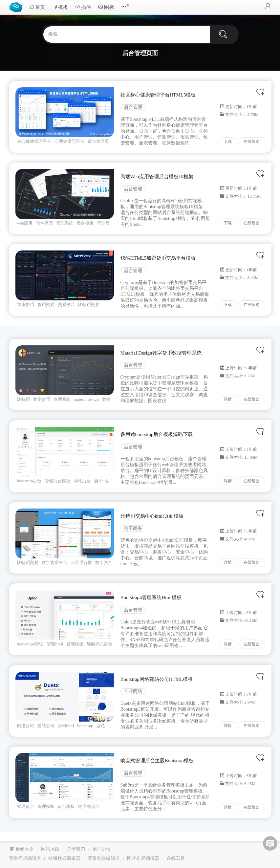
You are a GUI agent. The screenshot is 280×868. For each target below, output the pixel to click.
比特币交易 (89, 304)
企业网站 (133, 692)
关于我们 (76, 849)
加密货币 (26, 304)
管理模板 (75, 644)
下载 (228, 141)
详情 (228, 399)
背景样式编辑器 (25, 858)
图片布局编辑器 (143, 858)
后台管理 (133, 108)
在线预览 (251, 141)
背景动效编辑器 (104, 858)
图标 (106, 7)
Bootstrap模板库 (17, 7)
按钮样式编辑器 (64, 858)
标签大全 (25, 849)
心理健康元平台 (69, 141)
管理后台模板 (57, 481)
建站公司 (46, 726)
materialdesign (86, 399)
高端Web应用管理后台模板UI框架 (157, 177)
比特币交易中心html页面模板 (152, 516)
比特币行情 (81, 563)
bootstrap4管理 (30, 644)
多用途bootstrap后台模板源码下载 (157, 434)
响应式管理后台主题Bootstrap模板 (157, 761)
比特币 (23, 399)
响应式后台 (89, 806)
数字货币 (42, 399)
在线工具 (176, 858)
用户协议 (101, 849)
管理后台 (26, 806)
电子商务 (133, 528)
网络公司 (26, 726)
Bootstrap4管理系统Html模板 (151, 597)
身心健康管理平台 (34, 141)
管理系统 (65, 223)
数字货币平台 (54, 563)
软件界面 (44, 223)
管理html (55, 644)
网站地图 (50, 849)
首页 (37, 7)
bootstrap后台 (29, 481)
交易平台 (66, 304)
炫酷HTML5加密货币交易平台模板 (158, 258)
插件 (83, 7)
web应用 (25, 223)
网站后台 (82, 481)
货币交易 (46, 304)
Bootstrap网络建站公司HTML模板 (157, 679)
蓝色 (101, 726)
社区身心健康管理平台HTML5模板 (158, 95)
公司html (66, 726)
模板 (60, 7)
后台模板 (85, 223)
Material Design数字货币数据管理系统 (161, 353)
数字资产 (104, 563)
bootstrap (85, 726)
